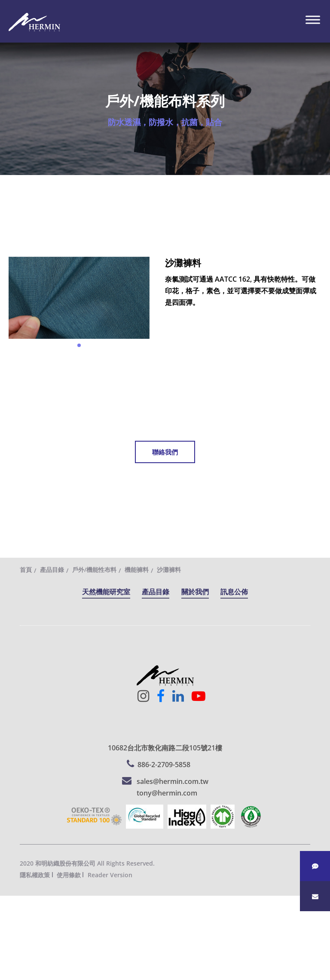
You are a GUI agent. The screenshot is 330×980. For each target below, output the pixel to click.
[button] (79, 345)
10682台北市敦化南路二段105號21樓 (165, 748)
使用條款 (69, 875)
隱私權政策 (35, 875)
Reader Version (110, 875)
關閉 (7, 901)
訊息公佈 (234, 592)
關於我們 (195, 592)
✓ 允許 (10, 925)
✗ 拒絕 (10, 937)
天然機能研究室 (106, 592)
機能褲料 (137, 570)
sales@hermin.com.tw (173, 781)
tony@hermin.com (167, 793)
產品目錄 (52, 570)
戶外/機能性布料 (94, 570)
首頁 (26, 570)
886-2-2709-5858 (164, 765)
